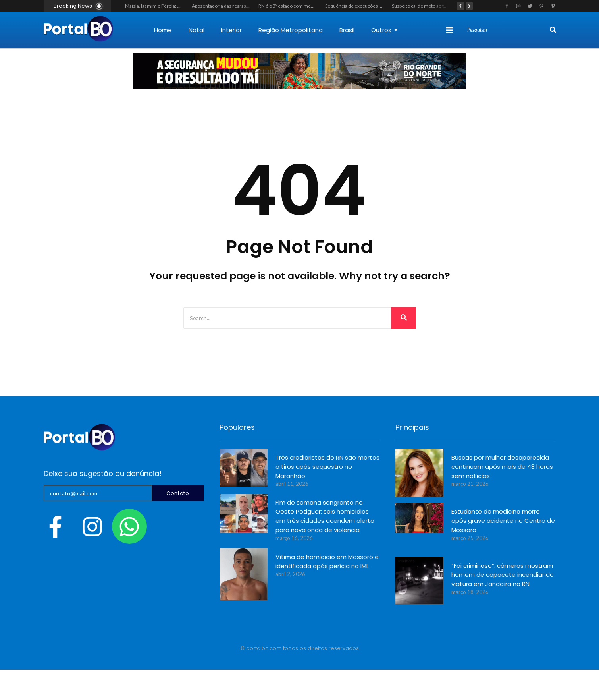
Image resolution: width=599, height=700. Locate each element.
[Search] (508, 30)
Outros (384, 30)
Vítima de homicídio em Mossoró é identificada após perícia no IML (327, 561)
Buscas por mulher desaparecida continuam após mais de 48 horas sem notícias (502, 467)
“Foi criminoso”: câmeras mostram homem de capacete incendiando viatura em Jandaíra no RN (503, 575)
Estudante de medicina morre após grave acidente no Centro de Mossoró (503, 521)
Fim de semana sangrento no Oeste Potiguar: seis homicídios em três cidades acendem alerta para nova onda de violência (325, 516)
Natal (196, 30)
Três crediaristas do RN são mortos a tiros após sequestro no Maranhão (327, 467)
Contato (178, 493)
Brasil (347, 30)
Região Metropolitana (291, 30)
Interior (231, 30)
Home (163, 30)
